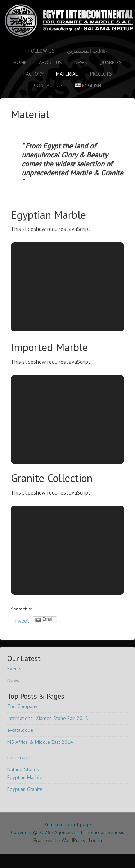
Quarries (111, 62)
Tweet (22, 621)
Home (20, 62)
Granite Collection (52, 478)
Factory (33, 74)
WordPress (73, 840)
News (81, 62)
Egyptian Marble (48, 214)
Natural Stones (23, 769)
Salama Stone (63, 21)
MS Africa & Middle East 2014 (40, 742)
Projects (101, 74)
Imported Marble (49, 347)
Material (67, 74)
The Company (22, 706)
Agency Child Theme (77, 832)
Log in (95, 840)
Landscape (19, 757)
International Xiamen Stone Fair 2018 (48, 718)
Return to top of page (68, 824)
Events (14, 668)
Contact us (48, 85)
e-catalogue (20, 730)
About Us (50, 62)
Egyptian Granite (25, 789)
